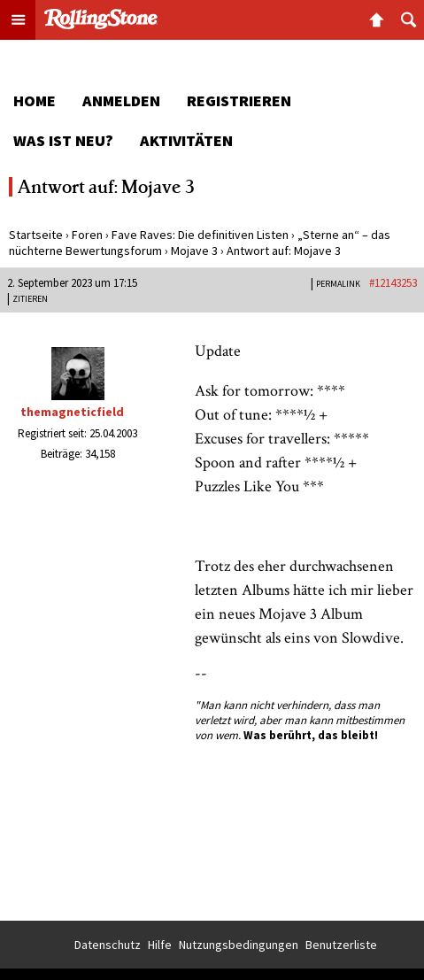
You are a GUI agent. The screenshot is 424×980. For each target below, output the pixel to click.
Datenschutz (108, 945)
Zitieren (30, 299)
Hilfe (160, 945)
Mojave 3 (194, 251)
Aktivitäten (186, 140)
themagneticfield (72, 412)
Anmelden (121, 100)
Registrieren (239, 100)
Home (35, 100)
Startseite (36, 235)
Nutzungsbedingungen (239, 945)
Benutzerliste (341, 945)
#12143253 (393, 283)
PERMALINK (338, 284)
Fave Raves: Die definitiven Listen (200, 235)
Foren (87, 235)
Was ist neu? (63, 140)
